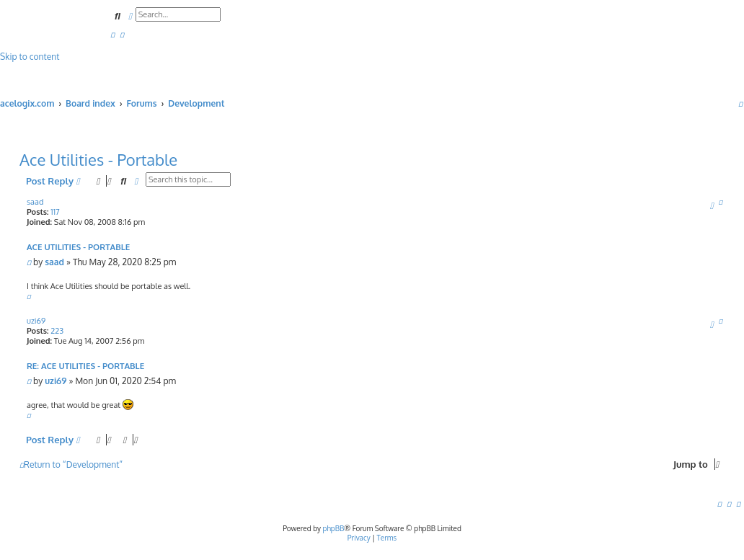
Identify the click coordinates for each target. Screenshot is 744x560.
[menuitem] (112, 34)
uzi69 (36, 321)
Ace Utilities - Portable (98, 159)
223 (57, 331)
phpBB (334, 528)
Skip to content (30, 57)
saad (35, 202)
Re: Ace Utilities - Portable (85, 366)
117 (55, 212)
